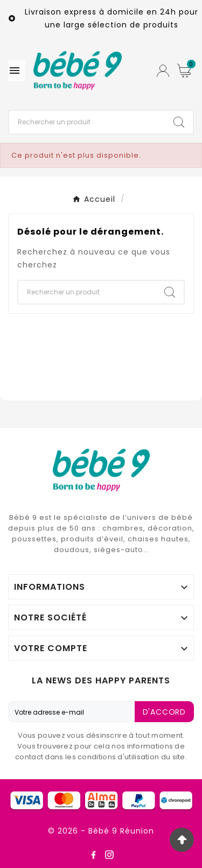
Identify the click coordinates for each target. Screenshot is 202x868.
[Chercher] (87, 122)
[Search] (179, 122)
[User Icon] (163, 71)
